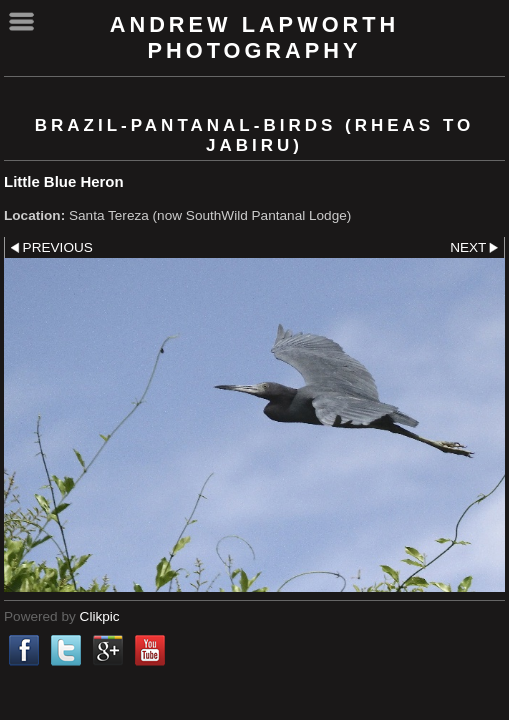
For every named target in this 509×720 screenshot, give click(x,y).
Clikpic (100, 616)
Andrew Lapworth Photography (255, 37)
